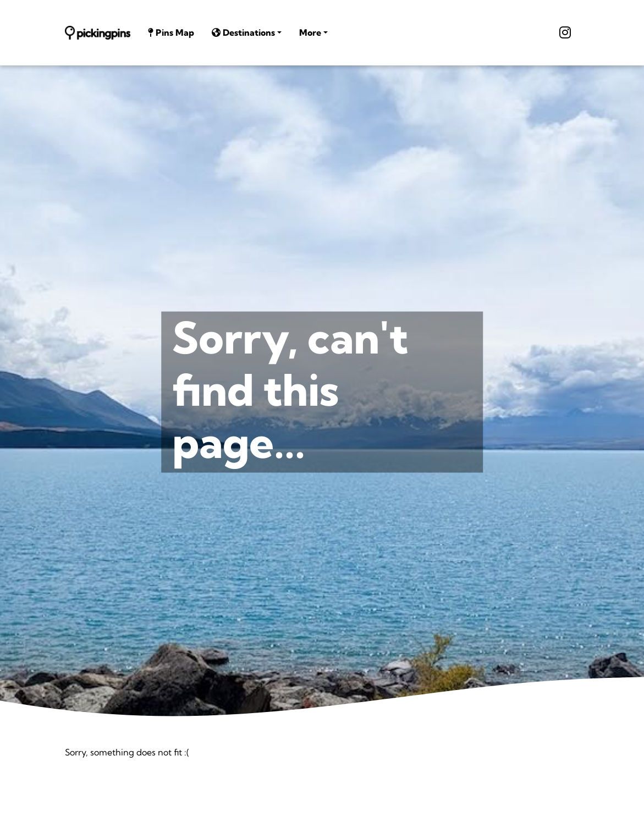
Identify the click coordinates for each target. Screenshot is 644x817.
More (310, 32)
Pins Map (171, 32)
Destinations (243, 32)
